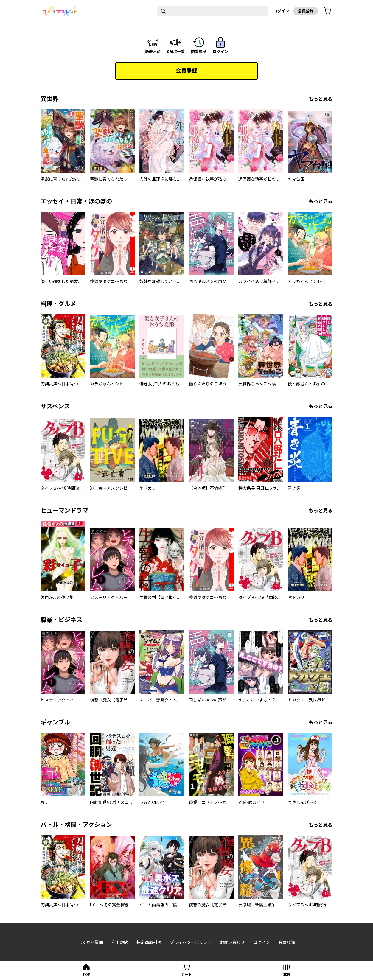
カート (186, 974)
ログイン (281, 11)
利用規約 (120, 942)
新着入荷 (153, 52)
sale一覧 (176, 52)
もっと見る (321, 99)
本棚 (287, 974)
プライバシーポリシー (191, 942)
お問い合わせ (232, 942)
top (86, 974)
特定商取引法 (149, 942)
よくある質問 (91, 942)
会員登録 (306, 11)
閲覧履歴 (199, 52)
